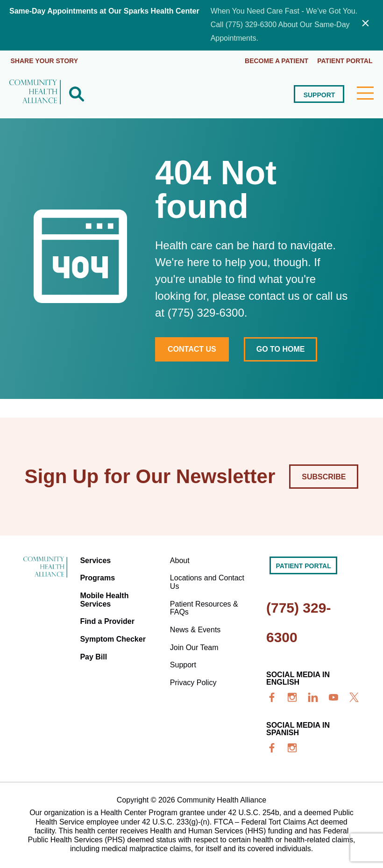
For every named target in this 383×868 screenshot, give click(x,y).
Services (97, 559)
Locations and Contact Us (208, 580)
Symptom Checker (114, 634)
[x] (354, 697)
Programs (99, 576)
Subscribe (324, 476)
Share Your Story (44, 60)
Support (319, 94)
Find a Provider (108, 617)
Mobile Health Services (106, 597)
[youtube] (333, 697)
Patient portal (345, 60)
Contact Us (192, 348)
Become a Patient (276, 60)
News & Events (196, 625)
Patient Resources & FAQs (205, 604)
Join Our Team (195, 641)
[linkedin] (313, 697)
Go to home (282, 348)
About (180, 559)
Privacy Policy (194, 675)
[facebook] (272, 697)
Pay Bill (95, 651)
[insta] (292, 697)
